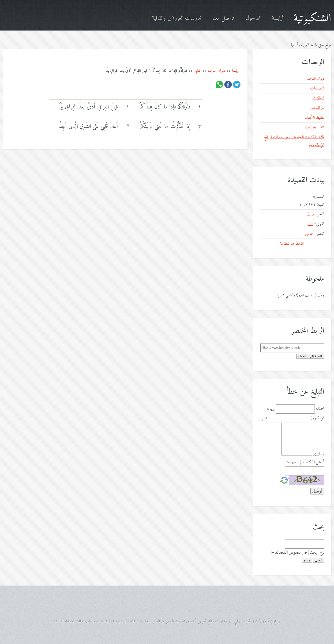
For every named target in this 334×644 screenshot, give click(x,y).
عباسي (309, 234)
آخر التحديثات (315, 127)
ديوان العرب (216, 71)
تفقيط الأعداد (315, 118)
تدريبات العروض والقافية (176, 18)
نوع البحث (317, 553)
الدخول (253, 18)
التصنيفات (317, 88)
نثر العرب (318, 108)
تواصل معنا (223, 18)
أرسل (319, 560)
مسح (307, 560)
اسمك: (320, 409)
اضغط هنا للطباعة (292, 244)
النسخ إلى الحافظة (310, 356)
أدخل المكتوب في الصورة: (306, 462)
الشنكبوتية (312, 18)
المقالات (318, 98)
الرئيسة (278, 18)
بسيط (311, 214)
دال (310, 224)
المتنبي (197, 71)
